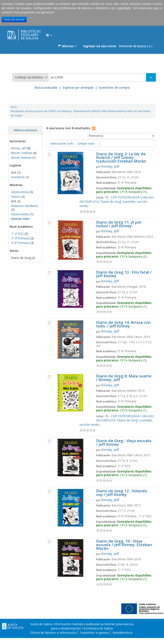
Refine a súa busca (25, 130)
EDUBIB (18, 33)
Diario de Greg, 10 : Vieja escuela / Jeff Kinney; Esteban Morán (124, 545)
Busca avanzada (46, 87)
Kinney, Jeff (19, 148)
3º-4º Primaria (20, 238)
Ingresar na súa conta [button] (100, 46)
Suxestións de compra (114, 87)
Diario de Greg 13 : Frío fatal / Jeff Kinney (124, 274)
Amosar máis (20, 219)
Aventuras (18, 177)
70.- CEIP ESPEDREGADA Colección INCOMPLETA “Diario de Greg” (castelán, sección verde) (117, 202)
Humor (16, 197)
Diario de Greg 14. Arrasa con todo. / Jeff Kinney (123, 324)
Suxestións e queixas (94, 633)
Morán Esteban (21, 158)
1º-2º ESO (17, 234)
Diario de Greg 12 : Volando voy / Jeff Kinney (122, 493)
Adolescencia (20, 192)
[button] (49, 35)
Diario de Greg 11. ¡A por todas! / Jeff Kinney (119, 224)
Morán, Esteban (22, 153)
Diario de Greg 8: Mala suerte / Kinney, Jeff (124, 378)
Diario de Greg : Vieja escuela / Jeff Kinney (124, 443)
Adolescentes (20, 214)
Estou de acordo (14, 19)
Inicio (14, 107)
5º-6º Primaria (20, 243)
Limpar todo (86, 143)
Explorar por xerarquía (78, 87)
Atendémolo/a (122, 633)
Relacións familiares (25, 206)
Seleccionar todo (62, 143)
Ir (151, 77)
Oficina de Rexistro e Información (53, 633)
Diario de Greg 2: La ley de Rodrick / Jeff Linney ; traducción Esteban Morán (121, 158)
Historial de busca (133, 46)
